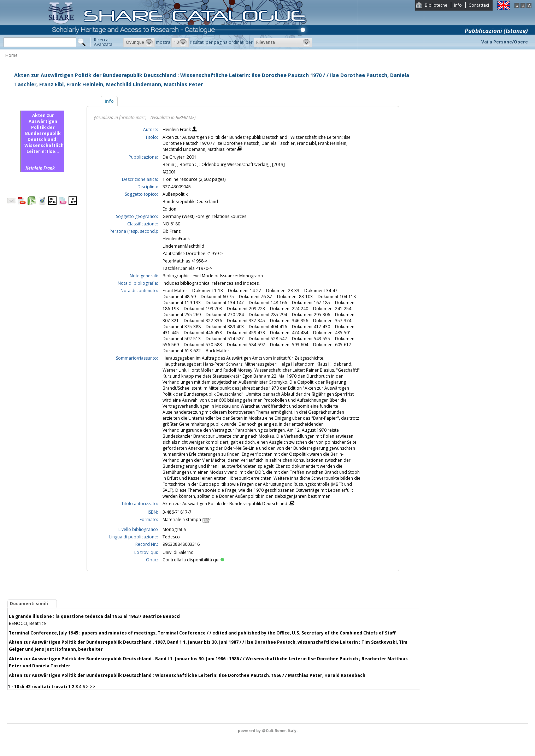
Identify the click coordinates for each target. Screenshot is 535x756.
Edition (169, 209)
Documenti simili (29, 604)
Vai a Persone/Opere (505, 42)
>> (93, 687)
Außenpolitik (175, 194)
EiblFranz (172, 231)
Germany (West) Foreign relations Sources (204, 216)
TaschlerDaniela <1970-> (187, 268)
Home (11, 55)
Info (458, 5)
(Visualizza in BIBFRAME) (173, 117)
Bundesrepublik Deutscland (190, 202)
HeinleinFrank (176, 239)
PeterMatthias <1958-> (185, 261)
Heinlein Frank (177, 129)
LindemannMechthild (183, 246)
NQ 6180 (171, 224)
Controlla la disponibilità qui (193, 560)
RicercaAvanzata (103, 42)
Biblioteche (436, 5)
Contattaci (479, 5)
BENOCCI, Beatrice (27, 623)
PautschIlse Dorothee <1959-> (193, 253)
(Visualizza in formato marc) (120, 117)
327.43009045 (177, 187)
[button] (139, 42)
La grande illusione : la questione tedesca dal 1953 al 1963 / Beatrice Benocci (95, 616)
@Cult (268, 730)
